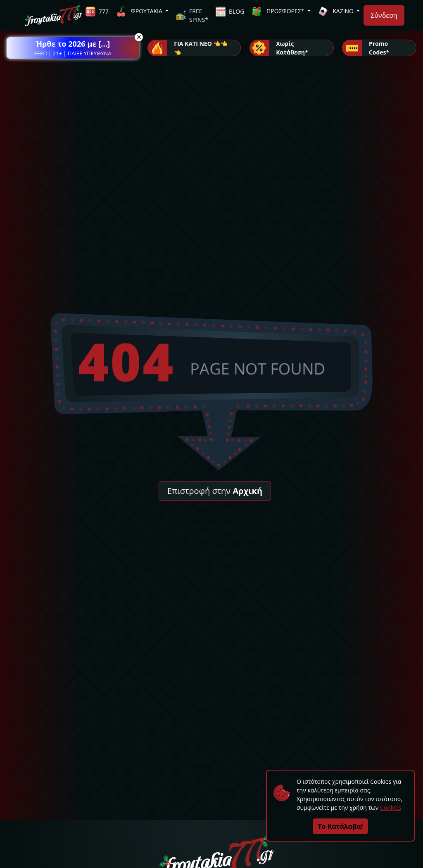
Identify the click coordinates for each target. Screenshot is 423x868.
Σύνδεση (384, 15)
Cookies (391, 808)
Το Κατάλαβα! (341, 826)
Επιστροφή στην (215, 491)
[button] (73, 48)
